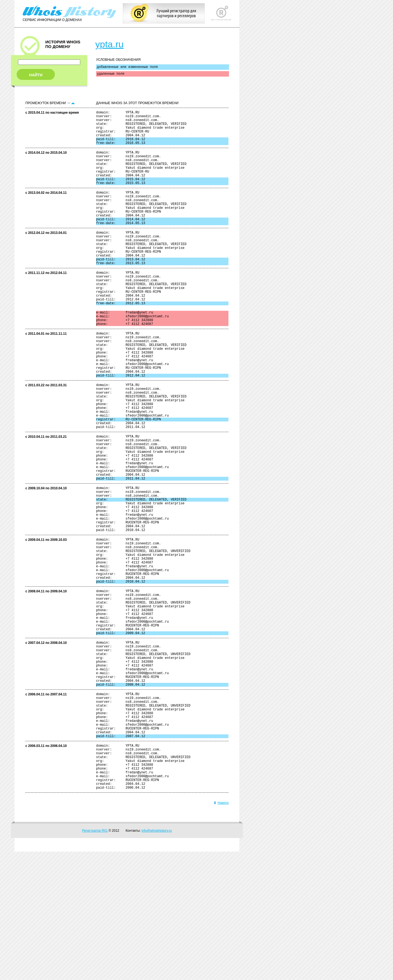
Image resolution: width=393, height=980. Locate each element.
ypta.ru (109, 44)
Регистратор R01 (95, 959)
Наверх (221, 931)
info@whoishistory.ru (157, 959)
